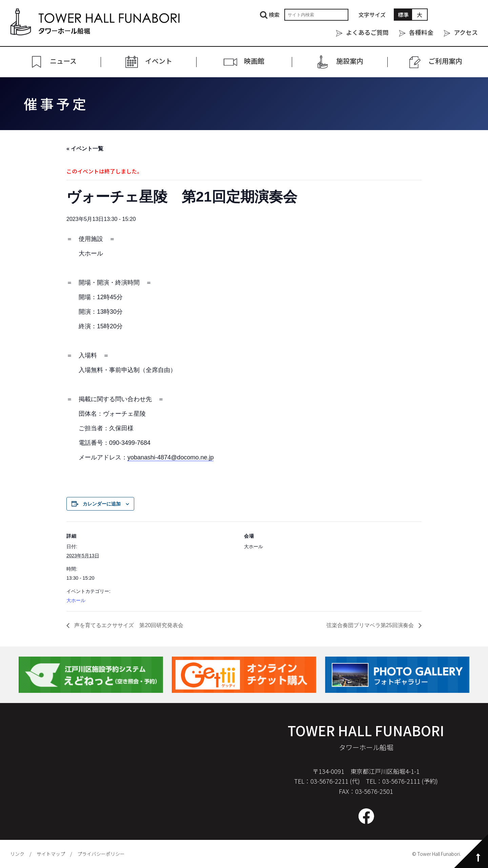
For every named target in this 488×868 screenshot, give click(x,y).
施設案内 (350, 61)
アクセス (466, 32)
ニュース (63, 61)
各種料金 (421, 32)
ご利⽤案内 (445, 61)
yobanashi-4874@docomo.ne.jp (170, 457)
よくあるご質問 (367, 32)
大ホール (76, 600)
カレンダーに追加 (102, 504)
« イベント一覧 (85, 149)
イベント (159, 61)
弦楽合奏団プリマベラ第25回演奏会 (371, 625)
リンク (17, 854)
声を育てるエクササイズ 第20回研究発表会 (128, 625)
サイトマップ (51, 854)
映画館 (254, 61)
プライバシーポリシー (101, 854)
